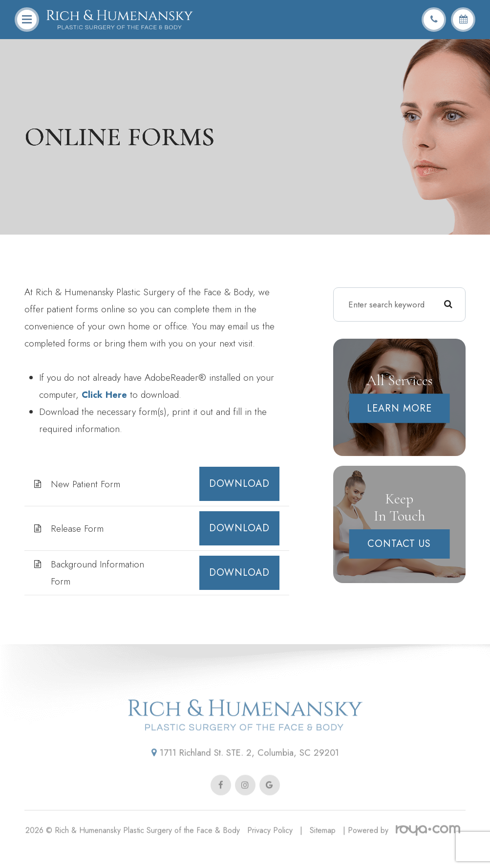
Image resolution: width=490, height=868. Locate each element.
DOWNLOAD (239, 484)
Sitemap (323, 844)
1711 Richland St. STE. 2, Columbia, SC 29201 (245, 767)
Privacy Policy (270, 844)
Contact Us (399, 544)
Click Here (105, 395)
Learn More (399, 408)
